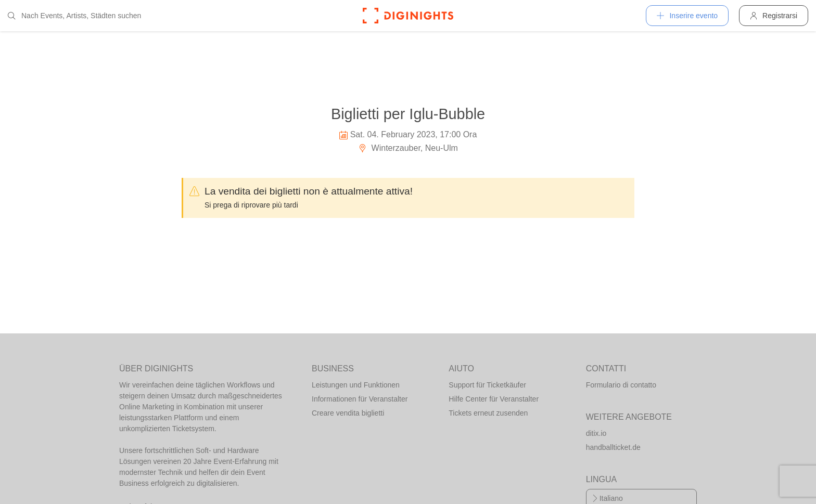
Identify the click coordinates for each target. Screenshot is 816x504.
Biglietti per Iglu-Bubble (408, 114)
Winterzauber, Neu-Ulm (408, 148)
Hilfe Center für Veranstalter (494, 399)
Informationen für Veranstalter (360, 399)
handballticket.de (613, 447)
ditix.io (596, 433)
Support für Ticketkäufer (487, 385)
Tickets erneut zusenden (488, 413)
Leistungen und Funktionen (356, 385)
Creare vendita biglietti (348, 413)
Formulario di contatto (621, 385)
